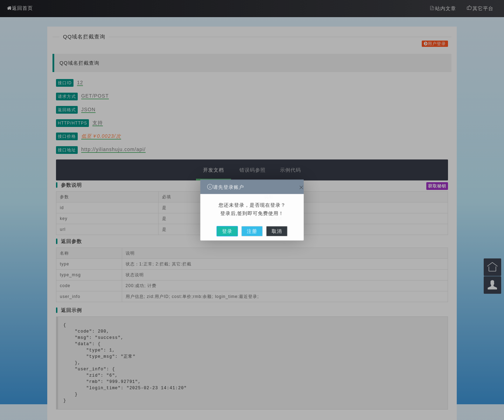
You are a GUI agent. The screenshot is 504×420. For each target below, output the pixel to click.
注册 (252, 223)
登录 (237, 223)
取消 (267, 223)
